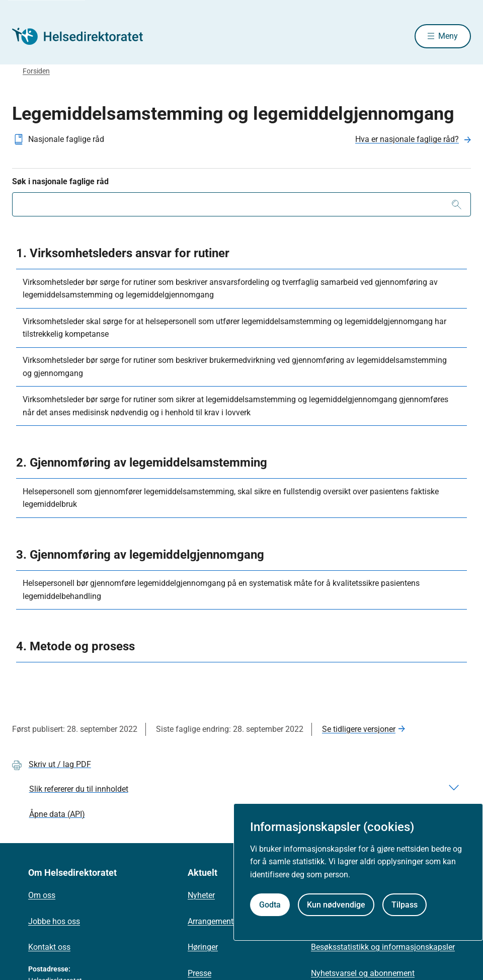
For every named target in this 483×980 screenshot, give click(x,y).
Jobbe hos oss (54, 922)
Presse (199, 974)
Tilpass (405, 905)
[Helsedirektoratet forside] (85, 37)
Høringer (203, 948)
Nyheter (201, 896)
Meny (448, 36)
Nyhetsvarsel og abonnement (363, 974)
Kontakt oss (49, 948)
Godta (270, 905)
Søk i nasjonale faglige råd (60, 182)
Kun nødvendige (336, 905)
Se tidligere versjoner (359, 730)
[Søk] (457, 205)
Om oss (42, 896)
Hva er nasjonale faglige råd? (407, 140)
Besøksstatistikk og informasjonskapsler (383, 948)
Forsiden (36, 72)
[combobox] (242, 205)
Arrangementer (214, 922)
